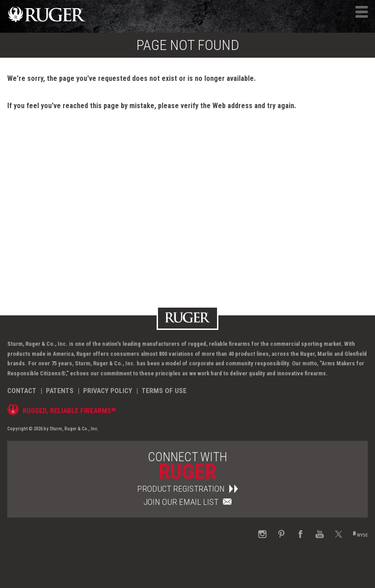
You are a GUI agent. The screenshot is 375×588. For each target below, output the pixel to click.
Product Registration (187, 489)
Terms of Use (164, 391)
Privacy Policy (108, 391)
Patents (60, 391)
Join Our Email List (187, 502)
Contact (22, 391)
